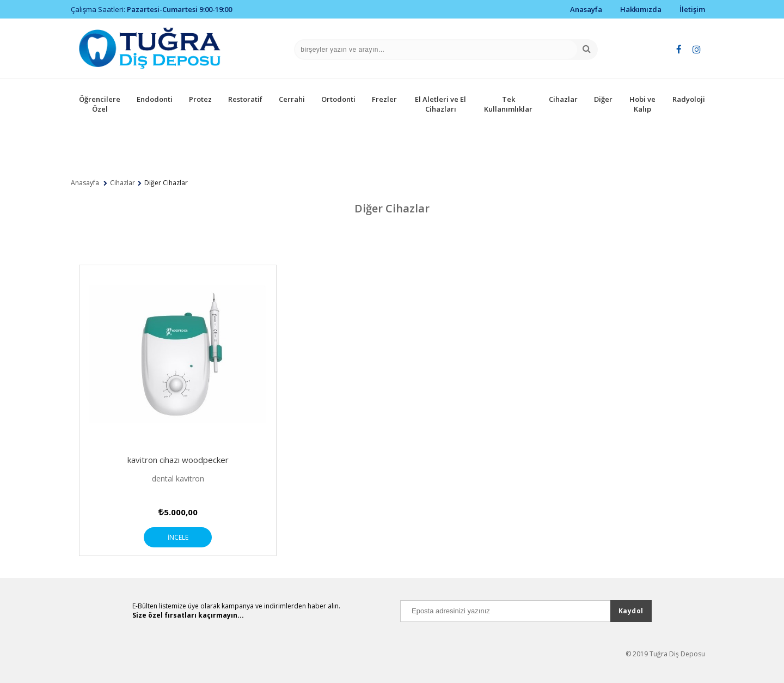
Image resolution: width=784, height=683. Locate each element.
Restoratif (245, 99)
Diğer (603, 99)
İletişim (692, 9)
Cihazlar (563, 99)
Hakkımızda (641, 9)
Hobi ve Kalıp (642, 104)
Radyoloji (689, 99)
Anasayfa (586, 9)
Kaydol (631, 611)
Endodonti (155, 99)
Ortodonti (338, 99)
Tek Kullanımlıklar (508, 104)
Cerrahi (292, 99)
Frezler (384, 99)
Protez (200, 99)
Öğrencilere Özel (100, 104)
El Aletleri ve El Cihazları (440, 104)
